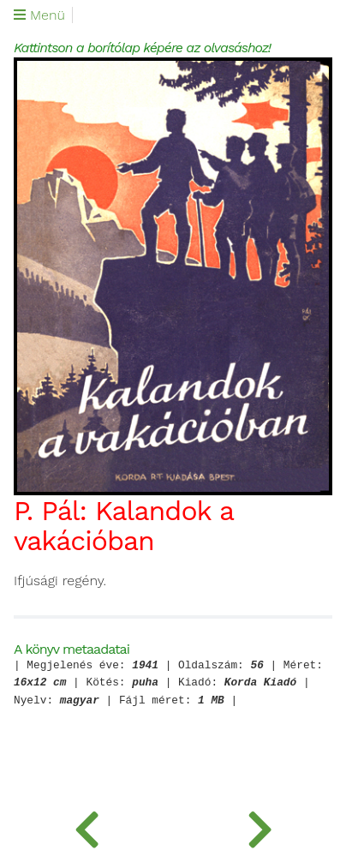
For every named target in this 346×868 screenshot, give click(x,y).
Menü (39, 15)
